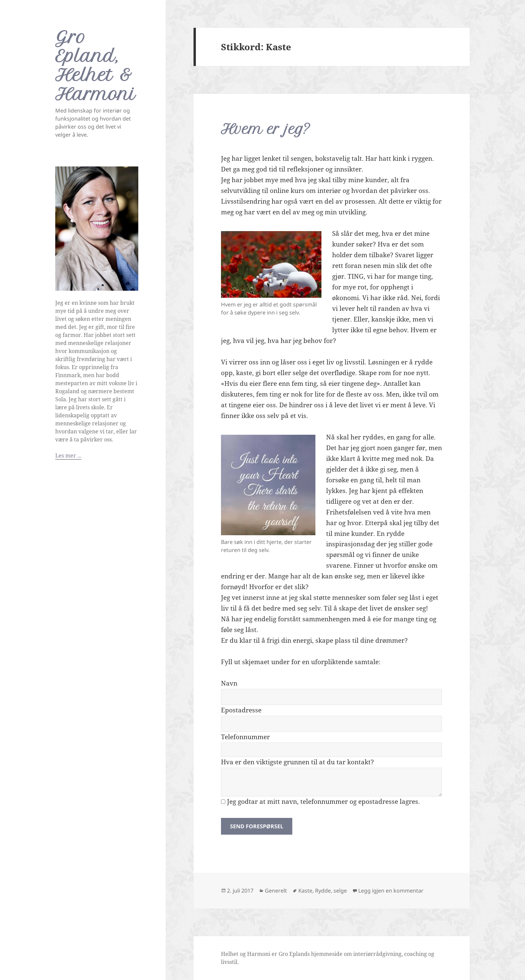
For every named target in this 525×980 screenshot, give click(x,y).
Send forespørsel (257, 826)
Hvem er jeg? (266, 129)
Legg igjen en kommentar (391, 891)
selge (340, 891)
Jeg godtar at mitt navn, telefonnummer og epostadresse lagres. (320, 801)
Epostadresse (241, 710)
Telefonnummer (245, 737)
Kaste (305, 891)
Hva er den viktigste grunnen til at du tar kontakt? (297, 762)
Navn (229, 683)
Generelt (276, 891)
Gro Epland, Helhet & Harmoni (95, 66)
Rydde (323, 891)
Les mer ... (68, 456)
